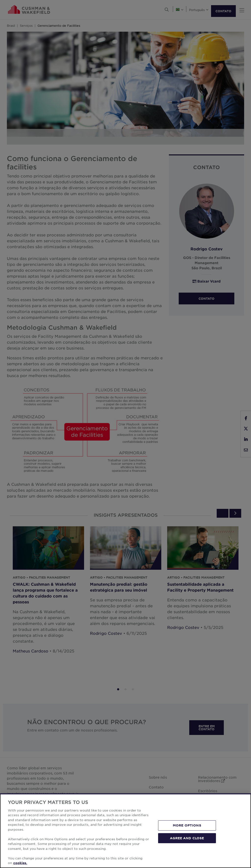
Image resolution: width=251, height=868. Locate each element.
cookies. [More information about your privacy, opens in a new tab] (20, 863)
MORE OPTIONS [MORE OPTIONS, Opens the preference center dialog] (187, 825)
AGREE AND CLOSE (187, 838)
